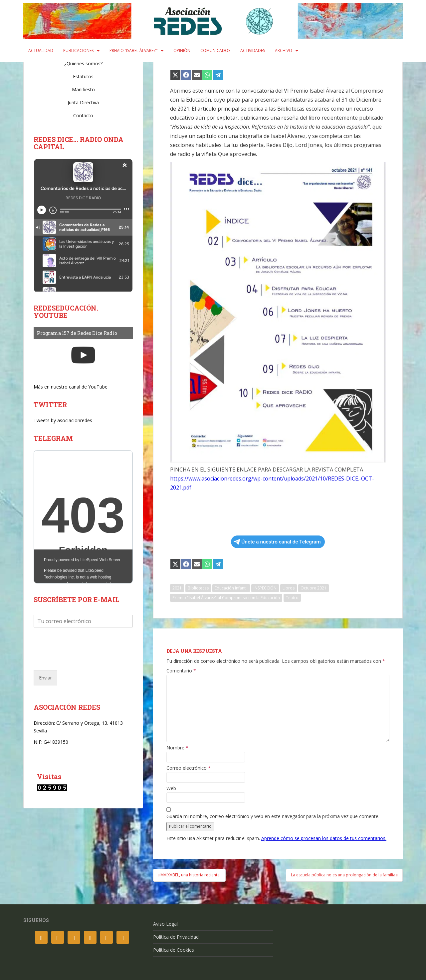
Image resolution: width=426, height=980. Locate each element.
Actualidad (41, 50)
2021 (177, 588)
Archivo (284, 50)
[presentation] (84, 659)
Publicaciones (78, 50)
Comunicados (215, 50)
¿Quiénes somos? (83, 63)
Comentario (181, 671)
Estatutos (83, 76)
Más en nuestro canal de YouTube (71, 387)
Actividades (253, 50)
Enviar (45, 678)
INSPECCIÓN (265, 588)
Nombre (177, 748)
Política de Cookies (174, 950)
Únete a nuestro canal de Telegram (277, 542)
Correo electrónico (189, 768)
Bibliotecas (198, 588)
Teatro (292, 598)
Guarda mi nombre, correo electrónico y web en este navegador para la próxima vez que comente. (273, 816)
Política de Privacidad (176, 937)
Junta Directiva (83, 102)
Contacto (83, 115)
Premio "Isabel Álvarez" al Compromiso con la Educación (226, 598)
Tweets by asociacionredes (63, 420)
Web (171, 788)
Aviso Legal (165, 924)
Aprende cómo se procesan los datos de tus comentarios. (324, 838)
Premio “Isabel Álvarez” (133, 50)
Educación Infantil (231, 588)
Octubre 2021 (314, 588)
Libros (289, 588)
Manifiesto (83, 89)
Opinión (182, 50)
